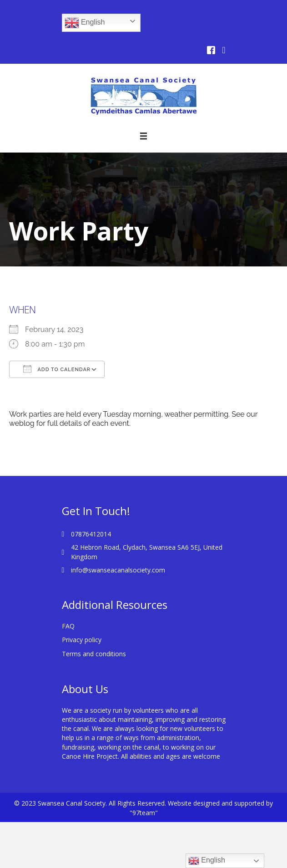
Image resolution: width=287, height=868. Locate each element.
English (85, 23)
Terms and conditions (94, 654)
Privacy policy (82, 640)
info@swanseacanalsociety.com (118, 570)
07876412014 (91, 534)
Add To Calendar (57, 369)
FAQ (68, 626)
